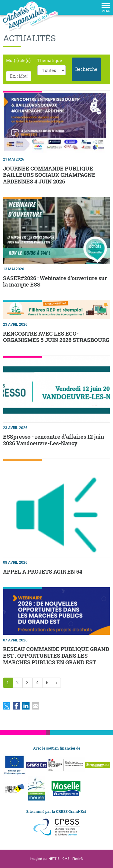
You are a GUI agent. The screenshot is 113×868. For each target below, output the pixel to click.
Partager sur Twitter (7, 706)
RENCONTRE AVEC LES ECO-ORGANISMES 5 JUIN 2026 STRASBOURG (56, 337)
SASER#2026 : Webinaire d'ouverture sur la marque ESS (55, 281)
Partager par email (36, 706)
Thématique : (51, 60)
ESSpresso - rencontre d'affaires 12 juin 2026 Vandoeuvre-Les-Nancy (53, 440)
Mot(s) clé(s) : (18, 63)
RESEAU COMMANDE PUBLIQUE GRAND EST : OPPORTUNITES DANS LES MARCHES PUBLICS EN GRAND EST (56, 655)
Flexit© (78, 859)
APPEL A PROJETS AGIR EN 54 (43, 572)
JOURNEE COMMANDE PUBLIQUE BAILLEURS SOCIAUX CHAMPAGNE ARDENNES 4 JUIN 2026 (49, 175)
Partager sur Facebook (16, 706)
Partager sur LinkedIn (26, 706)
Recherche (86, 69)
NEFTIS (54, 859)
